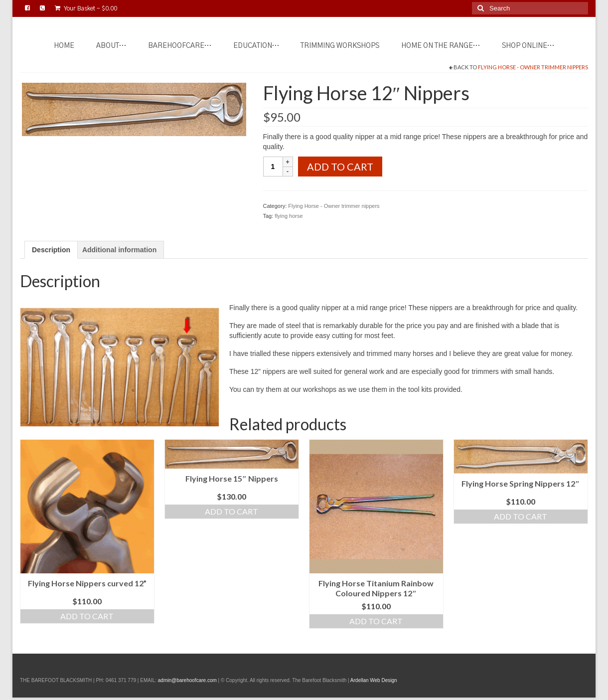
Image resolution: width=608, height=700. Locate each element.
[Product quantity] (273, 167)
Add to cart (340, 167)
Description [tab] (51, 250)
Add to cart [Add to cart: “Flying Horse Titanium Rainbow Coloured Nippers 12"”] (376, 621)
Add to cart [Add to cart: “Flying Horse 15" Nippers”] (231, 511)
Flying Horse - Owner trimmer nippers (533, 67)
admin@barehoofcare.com (187, 680)
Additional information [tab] (119, 250)
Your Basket (86, 8)
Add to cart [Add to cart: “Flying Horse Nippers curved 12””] (87, 616)
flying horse (289, 216)
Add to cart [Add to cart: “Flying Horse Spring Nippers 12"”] (521, 516)
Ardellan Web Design (374, 680)
